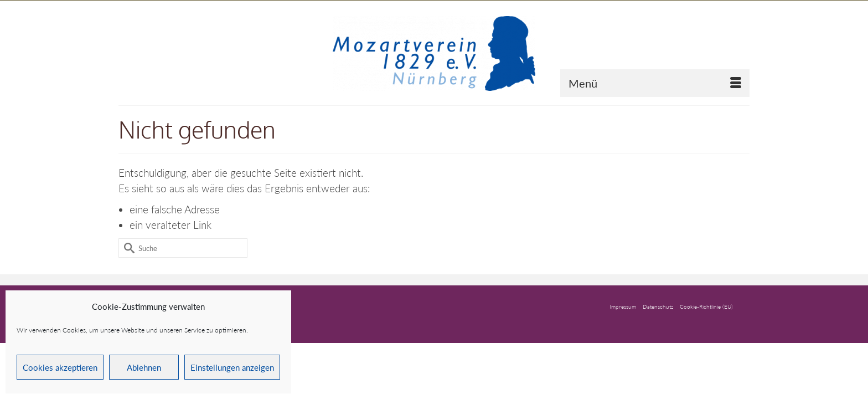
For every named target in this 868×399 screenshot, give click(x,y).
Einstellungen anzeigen (232, 367)
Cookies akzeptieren (60, 367)
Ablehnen (144, 367)
